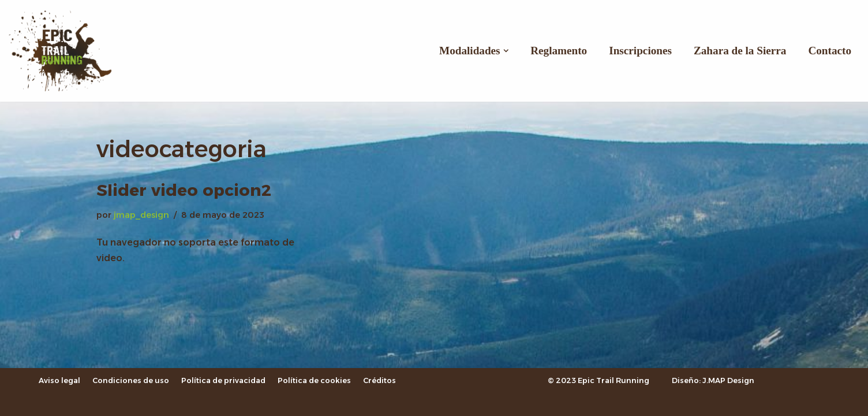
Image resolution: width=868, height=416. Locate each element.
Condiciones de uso (131, 380)
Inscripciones (640, 51)
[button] (506, 51)
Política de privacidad (223, 380)
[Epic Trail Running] (66, 51)
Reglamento (559, 51)
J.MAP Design (728, 380)
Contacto (830, 51)
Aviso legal (59, 380)
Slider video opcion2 (184, 190)
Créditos (379, 380)
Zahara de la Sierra (740, 51)
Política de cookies (314, 380)
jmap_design (141, 215)
